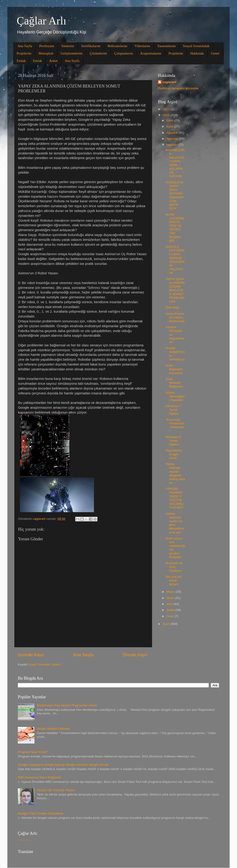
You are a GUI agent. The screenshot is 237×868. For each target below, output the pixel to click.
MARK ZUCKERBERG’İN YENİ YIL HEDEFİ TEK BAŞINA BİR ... (175, 228)
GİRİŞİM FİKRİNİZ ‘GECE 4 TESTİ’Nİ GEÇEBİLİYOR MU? (175, 498)
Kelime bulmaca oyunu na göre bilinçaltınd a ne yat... (175, 523)
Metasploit (46, 53)
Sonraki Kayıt (31, 655)
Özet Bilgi (172, 307)
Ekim (170, 120)
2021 (167, 109)
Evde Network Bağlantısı (174, 383)
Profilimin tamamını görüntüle (178, 88)
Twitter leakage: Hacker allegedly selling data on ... (175, 473)
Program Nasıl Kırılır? (33, 752)
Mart (170, 604)
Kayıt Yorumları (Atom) (45, 664)
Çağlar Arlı (42, 21)
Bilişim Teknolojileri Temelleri (175, 396)
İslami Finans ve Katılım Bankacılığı (175, 317)
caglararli (169, 82)
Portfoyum (47, 46)
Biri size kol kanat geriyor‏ (174, 580)
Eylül (170, 126)
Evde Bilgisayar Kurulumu (174, 369)
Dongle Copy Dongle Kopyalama (41, 813)
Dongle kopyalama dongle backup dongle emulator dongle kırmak (63, 765)
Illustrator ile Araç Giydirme (174, 567)
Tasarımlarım (167, 46)
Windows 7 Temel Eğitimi (173, 410)
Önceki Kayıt (135, 655)
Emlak (21, 61)
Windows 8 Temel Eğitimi (173, 441)
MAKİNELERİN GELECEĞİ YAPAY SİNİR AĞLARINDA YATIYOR (175, 163)
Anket (53, 61)
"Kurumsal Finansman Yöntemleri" (175, 425)
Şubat (171, 610)
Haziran (172, 145)
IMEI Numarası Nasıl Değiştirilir (40, 777)
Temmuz (173, 139)
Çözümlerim (98, 53)
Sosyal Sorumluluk (196, 46)
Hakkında (197, 53)
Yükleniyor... (26, 840)
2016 (167, 115)
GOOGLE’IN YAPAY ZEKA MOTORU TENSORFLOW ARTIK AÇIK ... (175, 195)
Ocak (170, 616)
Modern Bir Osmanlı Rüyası (56, 790)
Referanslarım (117, 46)
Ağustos (173, 133)
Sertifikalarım (91, 46)
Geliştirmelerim (72, 53)
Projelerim (24, 53)
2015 (167, 624)
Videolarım (142, 46)
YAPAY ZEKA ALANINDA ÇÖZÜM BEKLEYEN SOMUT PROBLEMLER (175, 290)
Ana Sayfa (25, 46)
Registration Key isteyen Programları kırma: (67, 705)
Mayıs (171, 592)
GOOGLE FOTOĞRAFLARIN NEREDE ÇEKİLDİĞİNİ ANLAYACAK (175, 260)
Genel (215, 53)
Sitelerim (68, 46)
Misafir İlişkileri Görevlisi (53, 729)
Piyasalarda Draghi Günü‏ (174, 454)
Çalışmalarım (123, 53)
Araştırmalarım (151, 53)
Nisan (171, 598)
